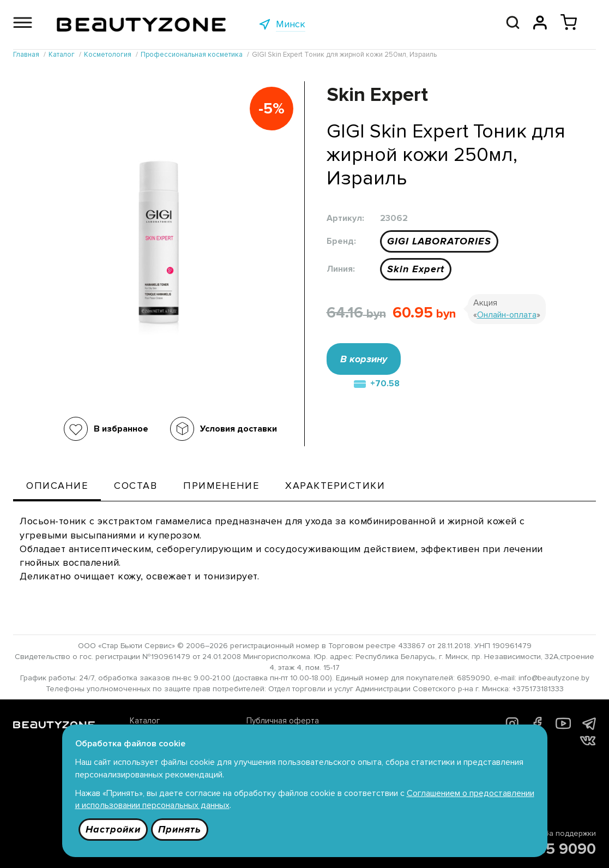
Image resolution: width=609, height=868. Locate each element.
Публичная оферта (283, 721)
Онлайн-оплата (507, 315)
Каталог (145, 721)
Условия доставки (239, 429)
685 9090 (562, 849)
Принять (180, 829)
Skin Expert (416, 269)
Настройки (113, 829)
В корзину (364, 359)
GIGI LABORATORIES (439, 241)
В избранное (121, 429)
